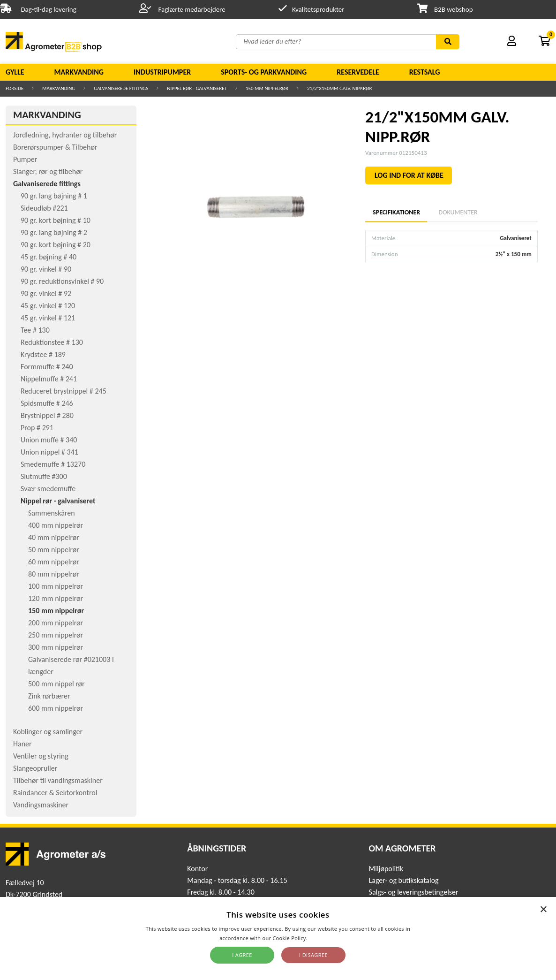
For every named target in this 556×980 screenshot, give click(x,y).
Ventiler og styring (41, 756)
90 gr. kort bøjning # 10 (56, 220)
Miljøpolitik (386, 869)
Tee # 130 (35, 330)
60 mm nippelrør (54, 562)
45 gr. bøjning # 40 (49, 257)
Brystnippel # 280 (47, 415)
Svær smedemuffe (48, 489)
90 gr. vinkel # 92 (46, 293)
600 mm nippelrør (56, 708)
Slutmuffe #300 (44, 476)
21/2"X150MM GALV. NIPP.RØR (340, 88)
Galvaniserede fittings (121, 88)
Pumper (25, 159)
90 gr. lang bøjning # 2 (54, 232)
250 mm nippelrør (56, 635)
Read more (323, 938)
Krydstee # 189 (43, 354)
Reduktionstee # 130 (52, 342)
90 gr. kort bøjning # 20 (56, 245)
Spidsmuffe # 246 (47, 403)
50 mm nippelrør (54, 550)
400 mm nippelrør (56, 525)
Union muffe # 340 (49, 440)
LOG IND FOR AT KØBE (409, 175)
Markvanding (79, 72)
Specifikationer (396, 212)
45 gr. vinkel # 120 (48, 306)
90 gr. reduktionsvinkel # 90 (62, 281)
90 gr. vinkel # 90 (46, 269)
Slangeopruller (35, 768)
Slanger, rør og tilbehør (48, 171)
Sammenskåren (52, 513)
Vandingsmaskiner (41, 805)
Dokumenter (458, 212)
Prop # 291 (37, 428)
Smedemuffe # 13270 (53, 464)
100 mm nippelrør (56, 586)
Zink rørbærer (49, 696)
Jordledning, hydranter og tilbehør (65, 135)
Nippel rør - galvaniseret (197, 88)
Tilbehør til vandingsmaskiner (58, 780)
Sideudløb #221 (44, 208)
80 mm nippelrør (54, 574)
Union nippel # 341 (49, 452)
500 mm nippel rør (56, 684)
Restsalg (425, 72)
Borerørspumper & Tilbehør (55, 147)
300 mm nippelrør (56, 647)
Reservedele (358, 72)
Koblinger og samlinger (48, 732)
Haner (23, 744)
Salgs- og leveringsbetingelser (414, 892)
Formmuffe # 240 (47, 367)
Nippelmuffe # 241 (49, 379)
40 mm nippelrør (54, 537)
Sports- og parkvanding (264, 72)
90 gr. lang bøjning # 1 (54, 196)
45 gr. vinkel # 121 (48, 318)
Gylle (15, 72)
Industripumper (162, 72)
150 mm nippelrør (267, 88)
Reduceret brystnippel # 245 (64, 391)
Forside (15, 88)
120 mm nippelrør (56, 598)
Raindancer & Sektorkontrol (55, 793)
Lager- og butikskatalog (404, 880)
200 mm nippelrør (56, 623)
